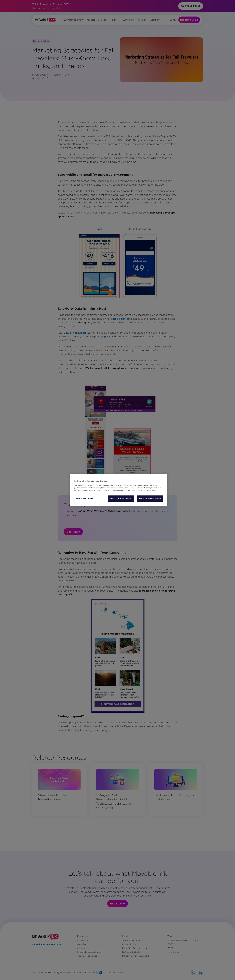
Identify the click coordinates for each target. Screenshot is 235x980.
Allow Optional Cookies (150, 498)
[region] (119, 490)
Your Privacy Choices (84, 498)
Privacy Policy (151, 488)
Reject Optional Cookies (121, 498)
